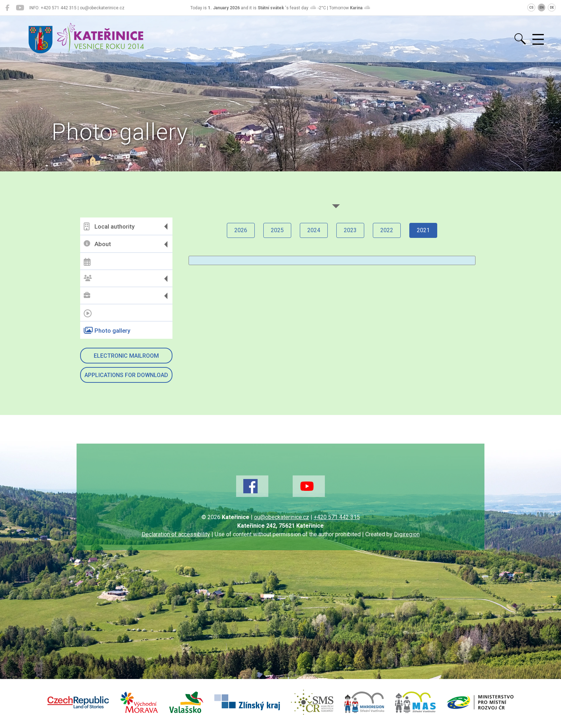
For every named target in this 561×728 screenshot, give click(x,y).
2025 (277, 230)
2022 (387, 230)
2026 (241, 230)
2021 (423, 230)
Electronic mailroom (126, 356)
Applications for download (126, 375)
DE (552, 8)
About (97, 244)
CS (531, 8)
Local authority (109, 226)
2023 (350, 230)
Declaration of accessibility (176, 534)
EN (542, 8)
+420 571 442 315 (337, 517)
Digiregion (407, 534)
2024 (314, 230)
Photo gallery (107, 331)
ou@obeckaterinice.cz (282, 517)
